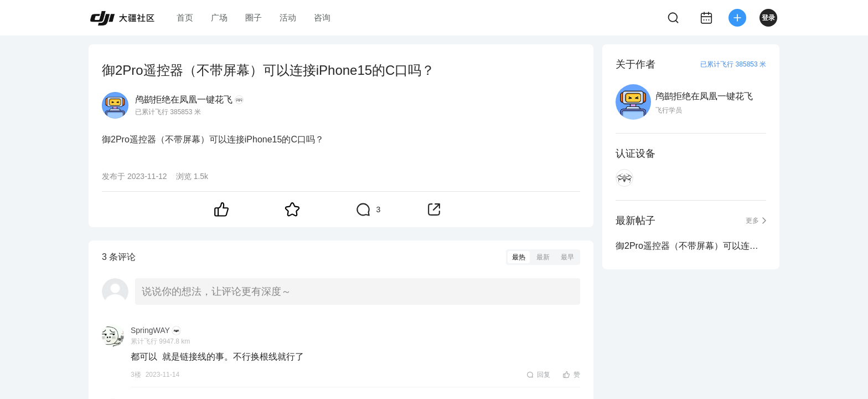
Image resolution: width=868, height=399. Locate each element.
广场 (219, 17)
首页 (185, 17)
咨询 (322, 17)
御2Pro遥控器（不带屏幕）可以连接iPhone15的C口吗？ (691, 246)
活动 (288, 17)
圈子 (254, 17)
